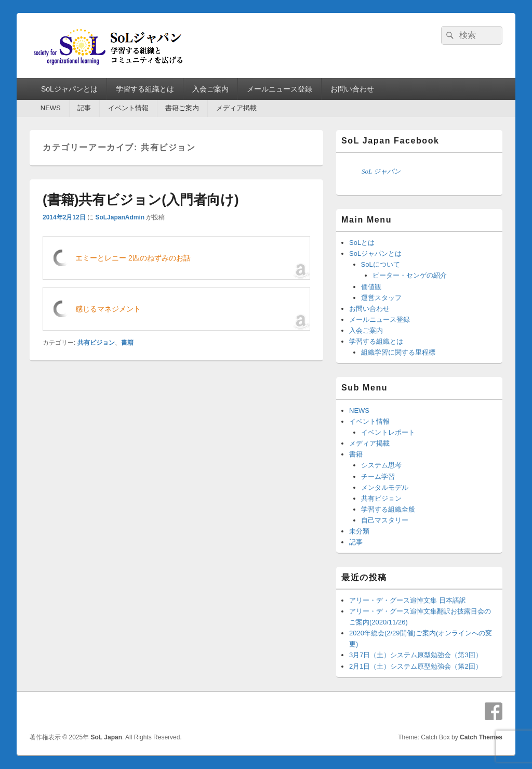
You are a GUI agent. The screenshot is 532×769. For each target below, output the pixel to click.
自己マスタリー (385, 520)
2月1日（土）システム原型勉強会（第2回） (416, 666)
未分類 (359, 531)
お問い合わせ (352, 89)
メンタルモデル (385, 487)
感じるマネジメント (108, 309)
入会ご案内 (210, 89)
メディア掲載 (236, 108)
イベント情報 (128, 108)
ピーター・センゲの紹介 (410, 275)
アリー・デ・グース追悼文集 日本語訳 (408, 600)
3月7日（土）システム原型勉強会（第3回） (416, 655)
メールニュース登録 (280, 89)
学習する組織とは (145, 89)
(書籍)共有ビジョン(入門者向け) (141, 200)
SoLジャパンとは (69, 89)
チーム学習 (378, 477)
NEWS (51, 108)
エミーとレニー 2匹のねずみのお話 (133, 258)
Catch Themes (481, 737)
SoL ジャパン (381, 171)
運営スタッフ (381, 298)
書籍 (127, 343)
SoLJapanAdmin (120, 217)
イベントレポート (388, 432)
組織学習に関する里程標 (398, 352)
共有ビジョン (96, 343)
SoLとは (362, 243)
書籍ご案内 (182, 108)
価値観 (371, 287)
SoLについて (381, 264)
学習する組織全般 (388, 509)
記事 (84, 108)
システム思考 (381, 465)
